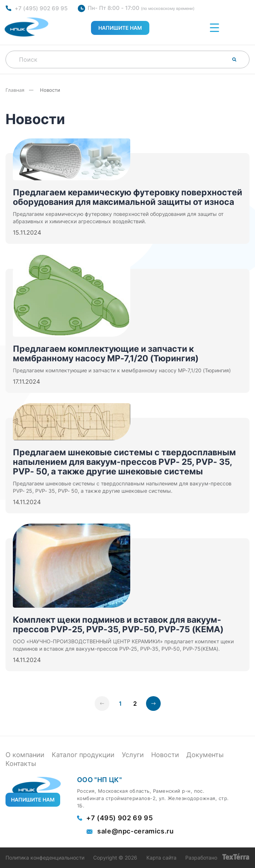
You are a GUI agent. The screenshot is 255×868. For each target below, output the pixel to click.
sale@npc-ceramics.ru (136, 831)
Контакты (21, 764)
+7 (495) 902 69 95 (41, 8)
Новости (165, 755)
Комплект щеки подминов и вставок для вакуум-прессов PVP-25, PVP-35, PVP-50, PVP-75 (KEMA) (118, 625)
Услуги (133, 755)
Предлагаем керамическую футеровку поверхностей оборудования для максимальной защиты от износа (127, 197)
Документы (205, 755)
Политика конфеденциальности (45, 858)
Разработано (217, 858)
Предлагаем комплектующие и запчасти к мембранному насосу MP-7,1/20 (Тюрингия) (106, 354)
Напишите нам (120, 28)
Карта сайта (161, 858)
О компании (25, 755)
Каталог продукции (83, 755)
